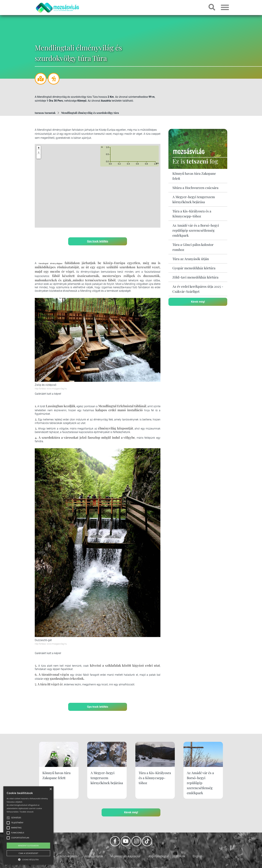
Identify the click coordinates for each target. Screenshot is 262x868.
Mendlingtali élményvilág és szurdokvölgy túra (90, 113)
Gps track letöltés (98, 241)
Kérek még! (198, 302)
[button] (39, 156)
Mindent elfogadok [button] (28, 845)
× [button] (51, 789)
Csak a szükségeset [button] (28, 853)
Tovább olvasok (26, 812)
